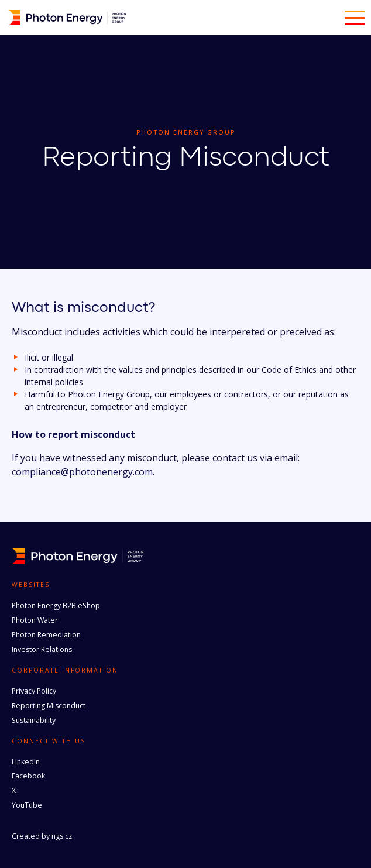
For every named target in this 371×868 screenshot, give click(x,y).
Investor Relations (42, 649)
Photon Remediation (46, 635)
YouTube (27, 805)
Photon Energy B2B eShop (56, 605)
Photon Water (35, 620)
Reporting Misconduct (49, 706)
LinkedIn (26, 762)
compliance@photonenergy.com (82, 472)
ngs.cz (62, 836)
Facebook (28, 776)
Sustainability (34, 720)
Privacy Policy (34, 691)
